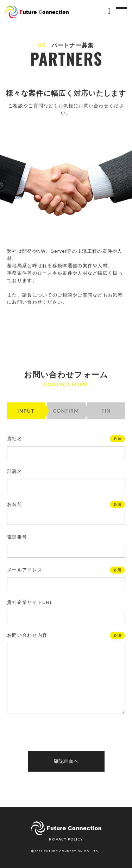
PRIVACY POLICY (66, 839)
